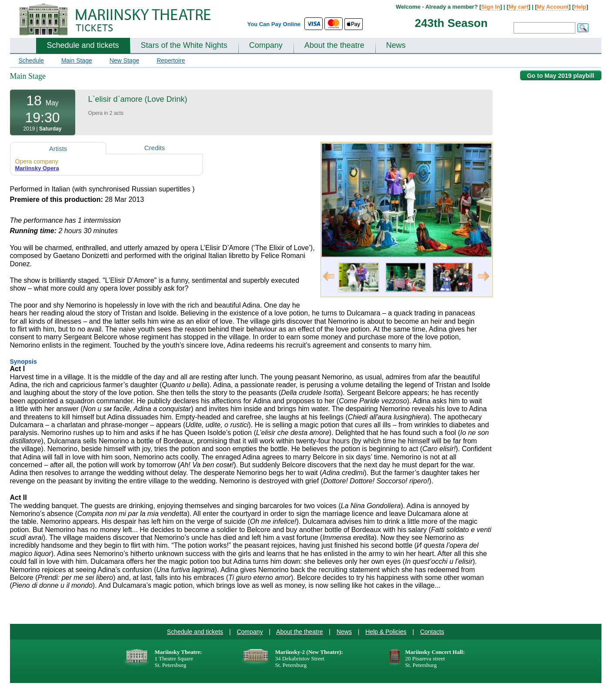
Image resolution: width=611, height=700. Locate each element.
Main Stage (77, 60)
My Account (553, 7)
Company (266, 45)
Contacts (432, 632)
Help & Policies (386, 632)
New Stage (124, 60)
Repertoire (171, 60)
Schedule (31, 60)
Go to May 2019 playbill (561, 76)
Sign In (491, 7)
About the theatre (334, 45)
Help (580, 7)
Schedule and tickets (83, 45)
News (396, 45)
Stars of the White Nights (184, 45)
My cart (518, 7)
